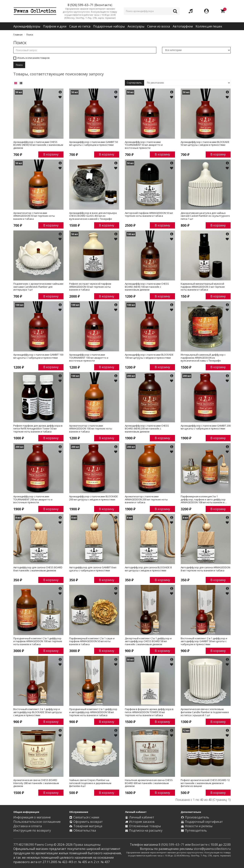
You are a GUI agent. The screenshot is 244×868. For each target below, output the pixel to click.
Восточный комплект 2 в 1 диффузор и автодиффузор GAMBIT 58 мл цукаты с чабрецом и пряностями (204, 641)
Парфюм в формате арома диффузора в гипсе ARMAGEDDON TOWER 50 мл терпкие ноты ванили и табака (149, 712)
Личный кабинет (142, 817)
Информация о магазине (32, 817)
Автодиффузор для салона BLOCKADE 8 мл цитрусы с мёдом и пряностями (148, 569)
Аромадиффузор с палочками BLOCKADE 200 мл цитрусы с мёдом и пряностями (94, 498)
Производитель (197, 817)
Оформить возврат (88, 822)
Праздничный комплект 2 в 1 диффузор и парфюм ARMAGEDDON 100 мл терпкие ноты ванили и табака (38, 641)
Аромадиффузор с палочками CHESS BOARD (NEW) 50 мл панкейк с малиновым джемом (38, 145)
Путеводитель (196, 830)
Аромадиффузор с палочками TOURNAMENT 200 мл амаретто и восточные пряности (33, 500)
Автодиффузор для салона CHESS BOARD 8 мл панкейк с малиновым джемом (38, 569)
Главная (18, 35)
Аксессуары (136, 26)
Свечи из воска (159, 26)
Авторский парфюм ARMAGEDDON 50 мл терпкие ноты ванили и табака (149, 215)
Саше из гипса (80, 26)
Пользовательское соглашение (37, 822)
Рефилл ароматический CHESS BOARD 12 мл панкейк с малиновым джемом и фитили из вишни (205, 783)
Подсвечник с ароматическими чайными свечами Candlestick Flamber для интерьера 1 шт (38, 287)
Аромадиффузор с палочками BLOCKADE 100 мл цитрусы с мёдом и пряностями (149, 356)
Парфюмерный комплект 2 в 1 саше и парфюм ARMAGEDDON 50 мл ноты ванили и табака (92, 641)
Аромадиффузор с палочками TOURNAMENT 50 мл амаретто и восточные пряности (144, 145)
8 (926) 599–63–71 (171, 845)
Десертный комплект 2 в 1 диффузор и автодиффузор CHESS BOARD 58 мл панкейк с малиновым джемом (148, 641)
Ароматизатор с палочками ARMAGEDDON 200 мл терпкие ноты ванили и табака (146, 500)
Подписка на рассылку (146, 830)
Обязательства (85, 830)
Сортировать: (134, 83)
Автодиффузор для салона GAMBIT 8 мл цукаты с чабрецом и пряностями (93, 569)
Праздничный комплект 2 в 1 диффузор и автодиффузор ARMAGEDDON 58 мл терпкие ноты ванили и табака (93, 712)
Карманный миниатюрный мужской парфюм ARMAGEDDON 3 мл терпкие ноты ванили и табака (203, 287)
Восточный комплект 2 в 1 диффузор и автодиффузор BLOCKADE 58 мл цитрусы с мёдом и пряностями (38, 712)
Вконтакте (103, 5)
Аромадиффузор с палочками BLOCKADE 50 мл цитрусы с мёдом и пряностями (205, 144)
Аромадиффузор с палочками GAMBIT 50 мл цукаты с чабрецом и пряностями (94, 144)
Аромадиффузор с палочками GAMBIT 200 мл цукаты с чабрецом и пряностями (206, 427)
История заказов (142, 822)
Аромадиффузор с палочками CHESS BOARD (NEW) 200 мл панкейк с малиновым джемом (147, 429)
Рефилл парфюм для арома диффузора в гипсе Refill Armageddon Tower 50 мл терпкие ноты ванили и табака (38, 429)
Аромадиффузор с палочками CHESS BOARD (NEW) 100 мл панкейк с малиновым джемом (147, 287)
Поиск (30, 35)
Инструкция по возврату (32, 830)
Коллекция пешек (209, 26)
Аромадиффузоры (27, 26)
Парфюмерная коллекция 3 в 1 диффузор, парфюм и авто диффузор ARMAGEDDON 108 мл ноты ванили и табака (203, 500)
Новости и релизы (199, 826)
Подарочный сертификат (204, 822)
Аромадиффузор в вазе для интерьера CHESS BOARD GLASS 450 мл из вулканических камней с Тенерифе (93, 216)
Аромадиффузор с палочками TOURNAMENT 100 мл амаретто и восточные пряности (89, 358)
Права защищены (87, 845)
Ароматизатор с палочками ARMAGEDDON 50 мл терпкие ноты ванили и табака (34, 216)
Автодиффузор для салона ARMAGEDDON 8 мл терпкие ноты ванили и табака (205, 569)
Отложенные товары (145, 826)
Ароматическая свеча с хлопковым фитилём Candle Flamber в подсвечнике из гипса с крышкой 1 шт (205, 712)
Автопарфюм (183, 26)
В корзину (51, 154)
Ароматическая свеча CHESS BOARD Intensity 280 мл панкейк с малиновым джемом (36, 783)
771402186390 (24, 845)
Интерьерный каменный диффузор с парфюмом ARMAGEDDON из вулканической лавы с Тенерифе (203, 358)
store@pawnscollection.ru (212, 849)
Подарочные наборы (109, 26)
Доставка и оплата (28, 826)
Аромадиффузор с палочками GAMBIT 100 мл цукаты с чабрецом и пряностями (38, 356)
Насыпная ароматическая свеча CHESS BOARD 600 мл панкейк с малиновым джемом (149, 783)
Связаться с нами (86, 817)
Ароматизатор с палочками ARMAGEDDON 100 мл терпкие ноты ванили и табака (91, 429)
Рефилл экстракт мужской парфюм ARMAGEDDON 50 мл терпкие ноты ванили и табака (90, 287)
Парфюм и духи (55, 26)
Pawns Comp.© (46, 845)
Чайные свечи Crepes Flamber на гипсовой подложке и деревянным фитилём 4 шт (90, 783)
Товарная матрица (88, 826)
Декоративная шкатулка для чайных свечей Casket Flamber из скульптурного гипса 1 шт (205, 216)
